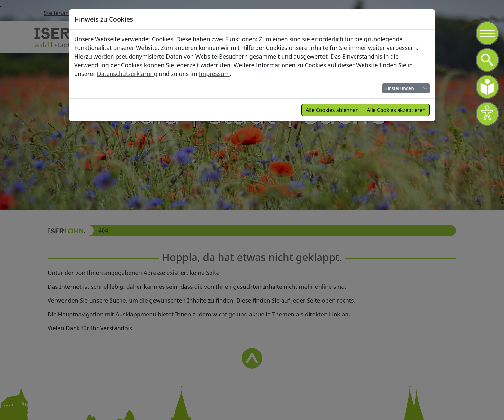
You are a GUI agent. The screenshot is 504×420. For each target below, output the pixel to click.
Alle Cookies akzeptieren (396, 110)
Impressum (214, 74)
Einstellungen (400, 88)
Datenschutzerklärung (127, 74)
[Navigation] (487, 33)
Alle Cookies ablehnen (332, 110)
